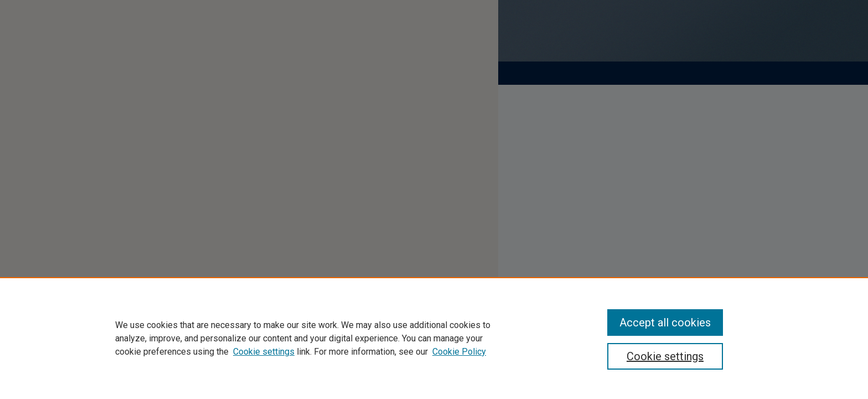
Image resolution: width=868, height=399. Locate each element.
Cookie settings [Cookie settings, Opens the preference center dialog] (665, 356)
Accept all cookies (665, 323)
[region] (434, 338)
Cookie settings (264, 352)
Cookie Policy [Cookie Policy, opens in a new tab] (459, 352)
